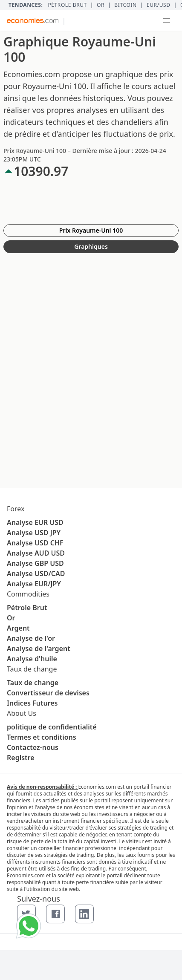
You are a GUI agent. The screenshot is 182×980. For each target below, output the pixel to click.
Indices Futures (32, 703)
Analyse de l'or (31, 638)
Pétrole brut (67, 5)
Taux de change (32, 669)
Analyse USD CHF (35, 543)
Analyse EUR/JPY (34, 584)
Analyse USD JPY (34, 533)
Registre (21, 758)
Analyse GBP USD (35, 563)
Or (101, 5)
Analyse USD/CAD (36, 574)
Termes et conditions (42, 737)
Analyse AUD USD (36, 553)
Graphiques (91, 246)
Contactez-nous (33, 747)
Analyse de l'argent (39, 649)
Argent (18, 628)
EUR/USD (159, 5)
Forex (16, 509)
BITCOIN (125, 5)
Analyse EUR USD (35, 522)
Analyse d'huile (32, 659)
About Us (22, 713)
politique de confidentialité (52, 727)
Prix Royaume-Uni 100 (91, 230)
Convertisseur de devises (48, 693)
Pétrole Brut (27, 608)
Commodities (28, 594)
